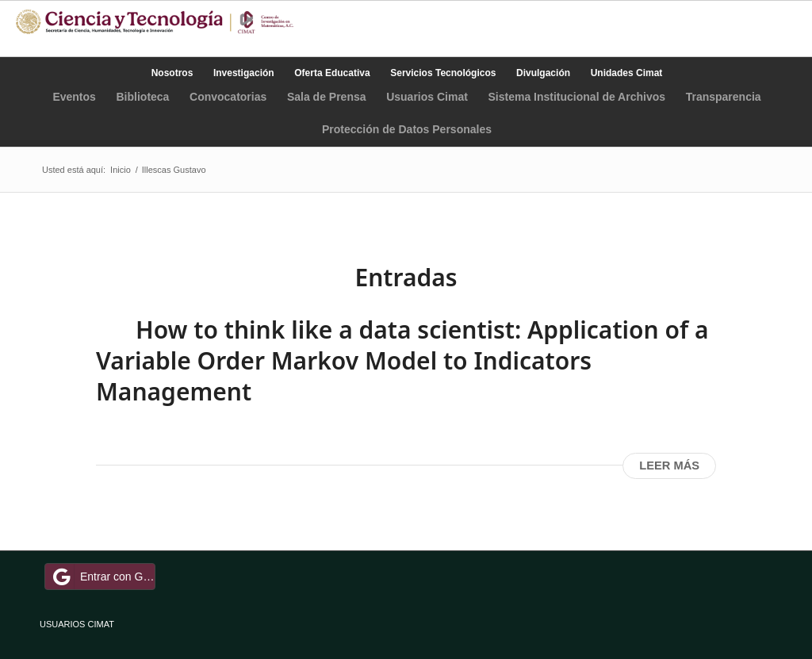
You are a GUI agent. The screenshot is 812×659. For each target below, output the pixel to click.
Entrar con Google (102, 577)
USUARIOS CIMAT (77, 624)
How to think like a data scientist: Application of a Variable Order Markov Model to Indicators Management (402, 360)
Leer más (669, 466)
